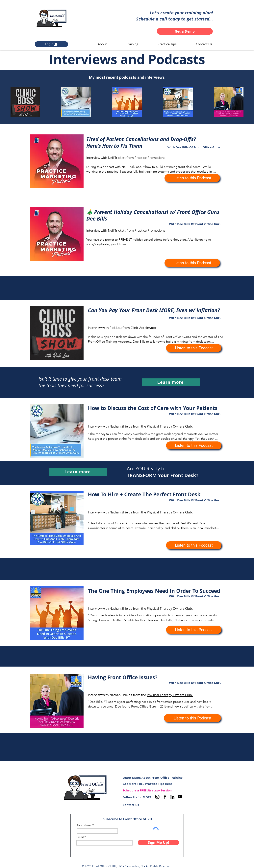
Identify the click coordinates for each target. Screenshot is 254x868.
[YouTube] (180, 797)
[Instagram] (157, 797)
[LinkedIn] (172, 797)
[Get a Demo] (185, 31)
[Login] (51, 44)
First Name (84, 825)
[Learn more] (171, 382)
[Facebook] (165, 797)
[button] (102, 44)
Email (80, 837)
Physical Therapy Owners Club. (170, 426)
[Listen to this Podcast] (192, 178)
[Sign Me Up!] (158, 843)
